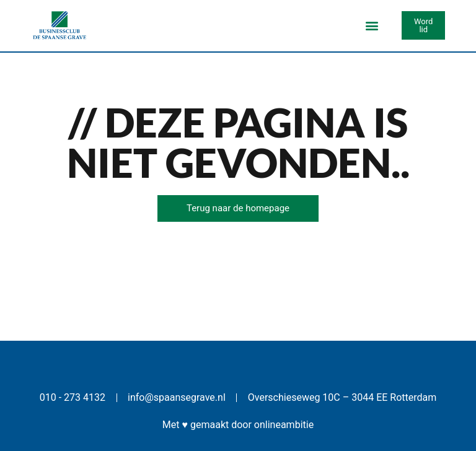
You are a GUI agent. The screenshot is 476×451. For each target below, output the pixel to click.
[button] (372, 26)
